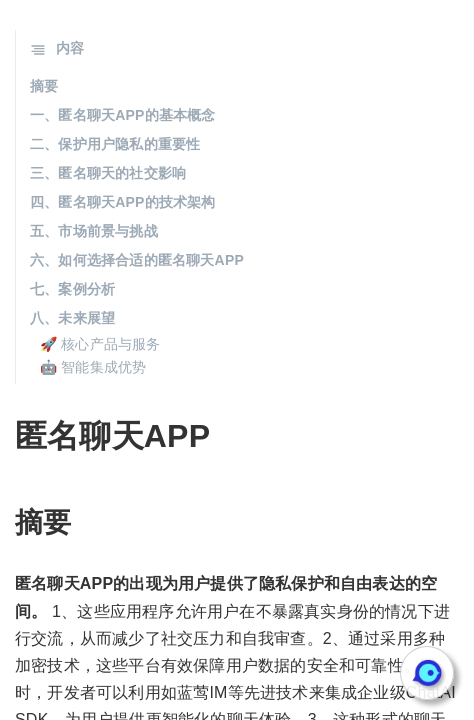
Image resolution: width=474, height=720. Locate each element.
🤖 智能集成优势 (93, 367)
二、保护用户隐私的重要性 (115, 144)
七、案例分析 (72, 289)
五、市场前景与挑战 (94, 231)
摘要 (44, 86)
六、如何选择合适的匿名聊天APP (137, 260)
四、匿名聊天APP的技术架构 (123, 202)
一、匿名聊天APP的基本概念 (123, 115)
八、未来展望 (72, 318)
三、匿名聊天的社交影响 (108, 173)
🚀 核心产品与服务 (100, 344)
